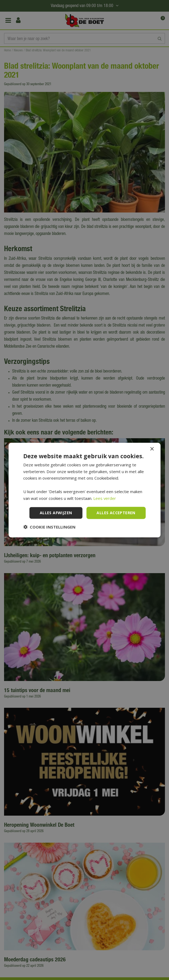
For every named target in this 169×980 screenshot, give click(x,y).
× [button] (152, 449)
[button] (49, 527)
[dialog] (84, 490)
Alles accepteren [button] (116, 513)
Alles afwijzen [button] (56, 513)
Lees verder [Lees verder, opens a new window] (105, 498)
